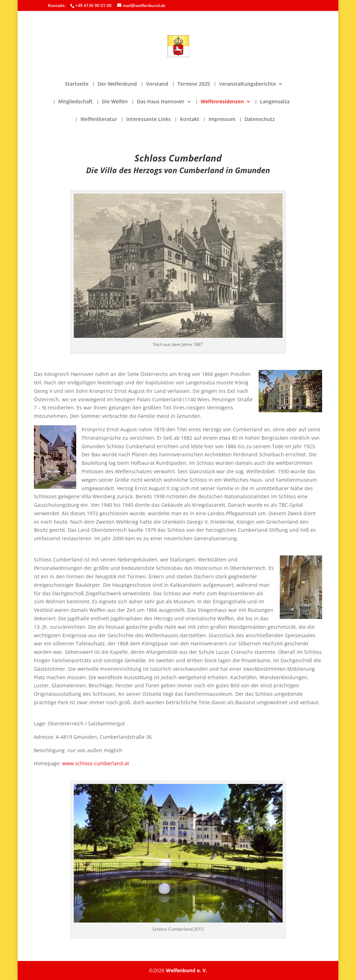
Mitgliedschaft (76, 102)
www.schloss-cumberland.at (96, 763)
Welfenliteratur (99, 120)
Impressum (222, 120)
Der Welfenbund (117, 84)
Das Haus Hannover (161, 102)
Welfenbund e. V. (186, 970)
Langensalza (275, 102)
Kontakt (190, 120)
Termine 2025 (194, 84)
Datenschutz (260, 120)
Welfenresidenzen (222, 102)
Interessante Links (149, 120)
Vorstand (157, 84)
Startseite (77, 84)
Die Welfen (115, 102)
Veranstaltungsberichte (248, 84)
